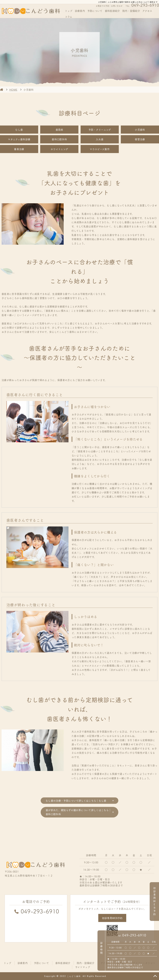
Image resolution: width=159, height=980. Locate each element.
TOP (155, 976)
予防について (95, 11)
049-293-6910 (134, 935)
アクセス (147, 11)
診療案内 (80, 11)
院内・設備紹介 (131, 11)
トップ (69, 11)
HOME (2, 90)
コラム (69, 16)
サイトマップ (83, 967)
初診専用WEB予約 (112, 918)
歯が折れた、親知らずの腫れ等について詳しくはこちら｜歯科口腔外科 (78, 812)
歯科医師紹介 (112, 11)
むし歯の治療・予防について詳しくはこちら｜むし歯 (76, 801)
